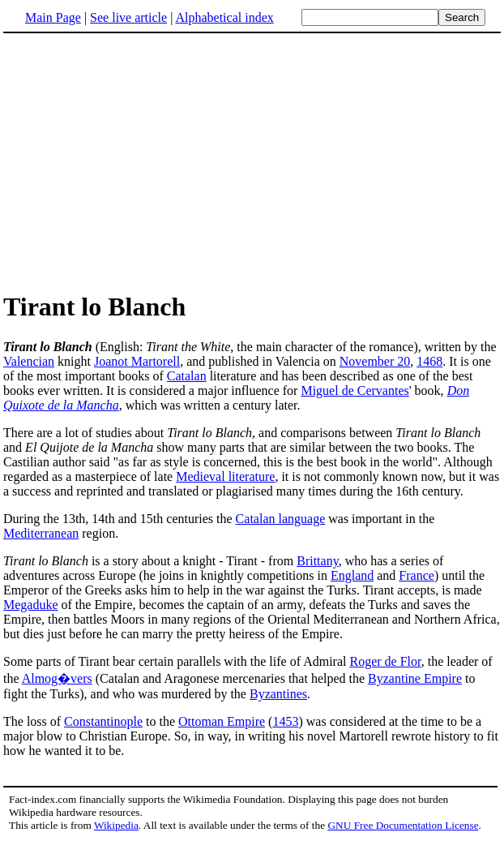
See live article (128, 17)
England (352, 575)
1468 (429, 361)
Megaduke (31, 605)
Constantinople (103, 721)
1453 (285, 721)
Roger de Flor (385, 661)
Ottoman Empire (222, 721)
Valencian (29, 361)
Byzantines (278, 694)
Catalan (187, 376)
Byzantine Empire (415, 678)
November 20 (375, 361)
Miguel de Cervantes (355, 390)
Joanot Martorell (137, 361)
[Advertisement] (139, 161)
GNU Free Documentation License (403, 825)
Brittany (317, 561)
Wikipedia (116, 825)
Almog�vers (57, 678)
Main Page (53, 17)
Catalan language (281, 519)
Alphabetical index (224, 17)
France (416, 575)
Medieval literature (225, 476)
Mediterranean (41, 533)
